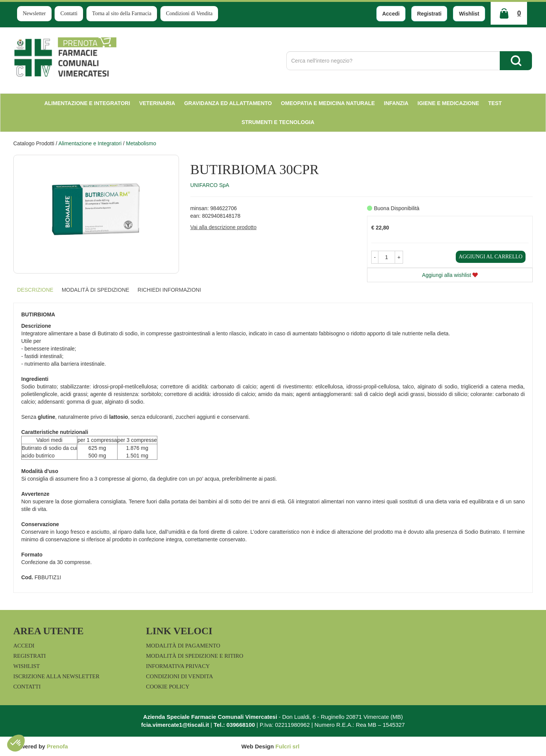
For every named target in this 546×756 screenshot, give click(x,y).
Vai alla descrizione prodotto (224, 227)
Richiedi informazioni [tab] (169, 290)
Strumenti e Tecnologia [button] (278, 122)
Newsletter (34, 13)
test (495, 103)
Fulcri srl (287, 746)
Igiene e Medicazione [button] (448, 103)
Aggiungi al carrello (491, 257)
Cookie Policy (168, 687)
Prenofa (57, 746)
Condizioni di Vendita (189, 13)
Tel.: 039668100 (234, 725)
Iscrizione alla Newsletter (56, 676)
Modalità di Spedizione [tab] (96, 290)
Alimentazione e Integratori (90, 143)
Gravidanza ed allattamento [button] (228, 103)
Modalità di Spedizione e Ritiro (195, 656)
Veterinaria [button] (157, 103)
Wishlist (469, 14)
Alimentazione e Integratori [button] (87, 103)
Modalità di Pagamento (183, 646)
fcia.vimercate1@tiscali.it (175, 725)
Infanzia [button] (396, 103)
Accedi (391, 14)
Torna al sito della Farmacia (122, 13)
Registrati (429, 14)
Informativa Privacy (178, 666)
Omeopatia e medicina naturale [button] (328, 103)
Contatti (69, 13)
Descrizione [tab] (35, 290)
